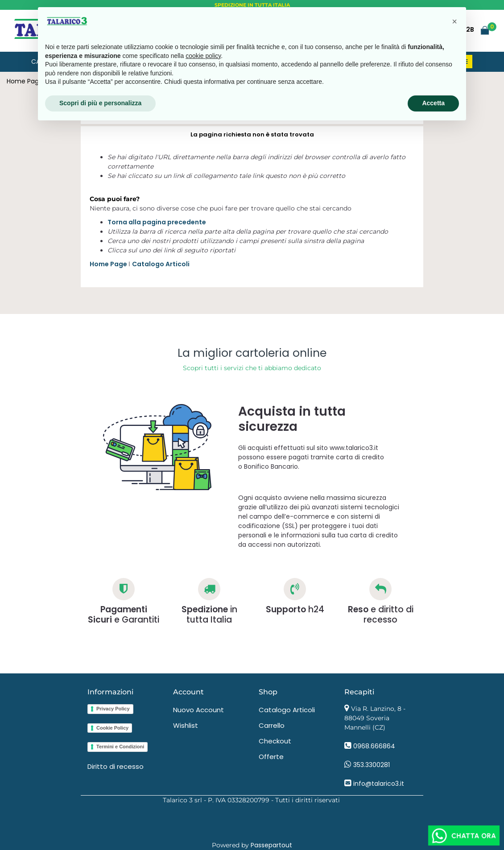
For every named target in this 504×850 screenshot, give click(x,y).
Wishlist (186, 725)
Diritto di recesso (116, 766)
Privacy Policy (113, 709)
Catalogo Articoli (161, 264)
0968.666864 (374, 746)
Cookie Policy (112, 728)
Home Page (25, 81)
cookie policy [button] (203, 56)
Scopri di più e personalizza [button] (100, 103)
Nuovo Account (198, 710)
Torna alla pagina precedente (157, 222)
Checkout (275, 741)
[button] (485, 30)
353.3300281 (372, 765)
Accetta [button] (433, 103)
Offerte (271, 757)
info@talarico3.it (379, 784)
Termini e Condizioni (120, 747)
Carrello (272, 725)
